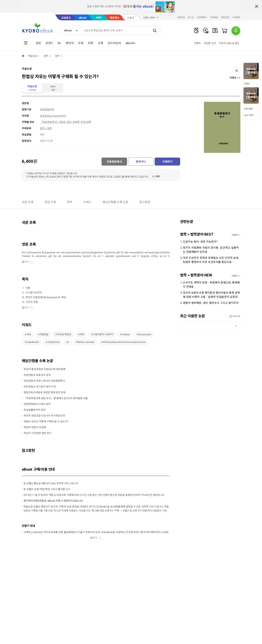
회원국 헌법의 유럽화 (35, 427)
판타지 (70, 43)
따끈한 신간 (210, 43)
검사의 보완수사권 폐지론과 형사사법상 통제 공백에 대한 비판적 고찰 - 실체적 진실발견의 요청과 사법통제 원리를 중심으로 (211, 295)
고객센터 (236, 17)
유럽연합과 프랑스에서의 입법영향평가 (44, 381)
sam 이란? (249, 115)
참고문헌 (145, 202)
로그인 (191, 17)
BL (60, 43)
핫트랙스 (115, 18)
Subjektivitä (33, 342)
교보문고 (66, 18)
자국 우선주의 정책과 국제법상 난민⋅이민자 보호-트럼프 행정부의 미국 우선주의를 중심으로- (211, 260)
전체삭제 (236, 316)
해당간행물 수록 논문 (115, 202)
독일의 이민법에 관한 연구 (37, 433)
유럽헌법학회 (47, 109)
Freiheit (126, 334)
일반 (38, 43)
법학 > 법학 (46, 128)
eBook (83, 18)
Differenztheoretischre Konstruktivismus (124, 342)
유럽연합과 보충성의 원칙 (37, 375)
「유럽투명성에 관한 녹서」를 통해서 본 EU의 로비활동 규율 (56, 398)
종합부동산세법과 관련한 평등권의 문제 (45, 392)
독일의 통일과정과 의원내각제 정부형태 (45, 369)
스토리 (131, 18)
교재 (100, 43)
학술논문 (32, 56)
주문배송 (214, 17)
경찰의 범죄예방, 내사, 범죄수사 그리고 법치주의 (211, 303)
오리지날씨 (114, 43)
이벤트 (197, 43)
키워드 (87, 202)
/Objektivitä (53, 342)
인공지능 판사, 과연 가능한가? (200, 242)
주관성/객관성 (64, 334)
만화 (91, 43)
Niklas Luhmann (86, 342)
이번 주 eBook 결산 (229, 43)
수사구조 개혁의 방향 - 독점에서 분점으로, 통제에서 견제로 (211, 285)
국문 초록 (28, 202)
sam (99, 17)
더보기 (235, 235)
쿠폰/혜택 (248, 109)
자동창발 (44, 334)
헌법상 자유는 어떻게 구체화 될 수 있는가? (46, 421)
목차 (70, 202)
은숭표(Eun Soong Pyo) (53, 116)
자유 (29, 334)
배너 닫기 (257, 6)
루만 (82, 334)
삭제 (236, 326)
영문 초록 (50, 202)
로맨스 (50, 43)
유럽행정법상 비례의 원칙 (37, 404)
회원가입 (181, 17)
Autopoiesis (145, 334)
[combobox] (70, 30)
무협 (81, 43)
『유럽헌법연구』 (50, 122)
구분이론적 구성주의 (103, 334)
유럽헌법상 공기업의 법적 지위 (40, 387)
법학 (46, 56)
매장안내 (225, 17)
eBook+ (130, 43)
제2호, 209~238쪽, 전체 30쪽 (75, 122)
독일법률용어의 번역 (35, 410)
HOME (23, 56)
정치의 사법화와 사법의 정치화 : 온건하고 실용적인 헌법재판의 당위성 (211, 250)
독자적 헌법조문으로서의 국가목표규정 (44, 416)
